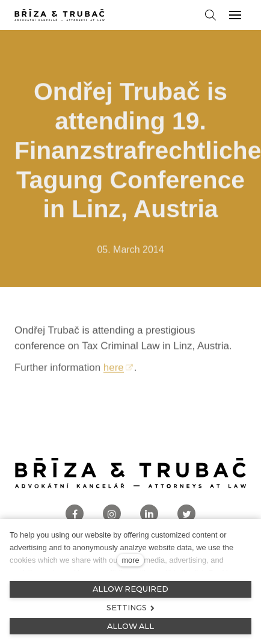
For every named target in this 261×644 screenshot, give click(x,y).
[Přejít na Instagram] (112, 514)
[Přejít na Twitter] (186, 514)
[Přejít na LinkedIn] (149, 514)
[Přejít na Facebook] (75, 514)
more (130, 560)
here (114, 371)
